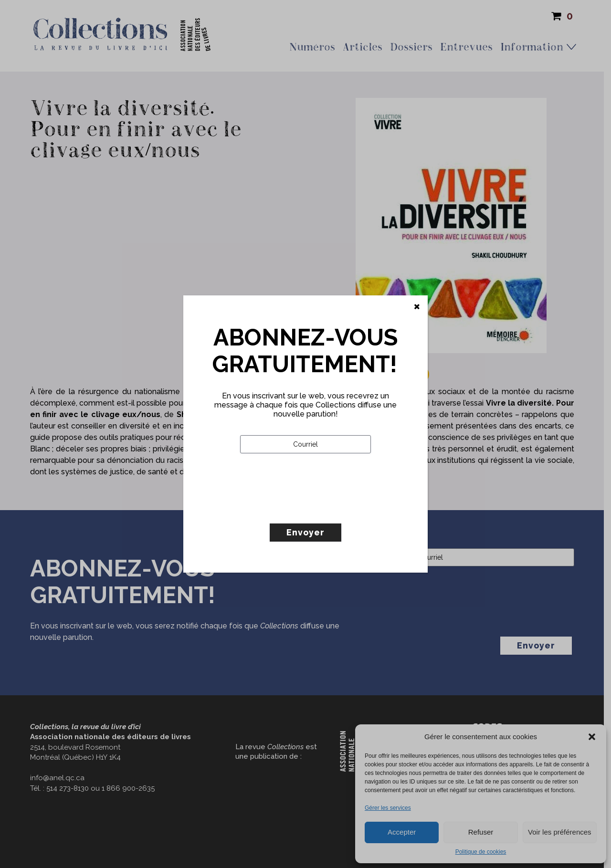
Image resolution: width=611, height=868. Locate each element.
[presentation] (313, 508)
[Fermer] (417, 307)
